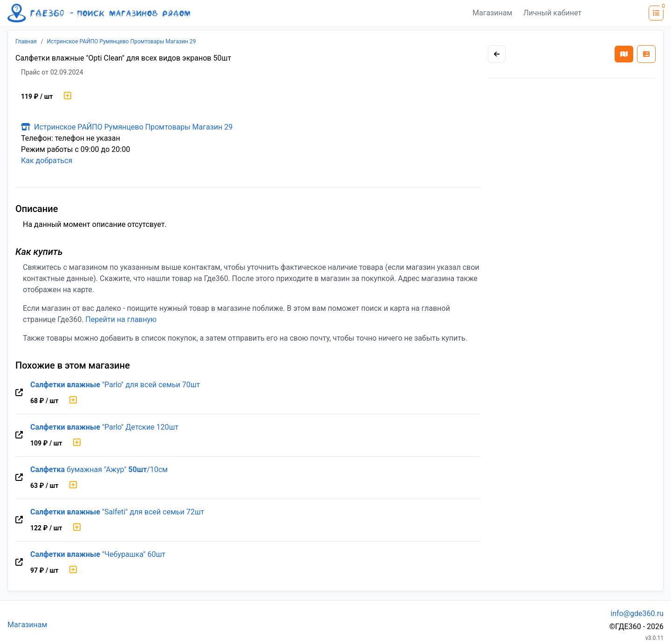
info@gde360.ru (637, 613)
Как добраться (47, 161)
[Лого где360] (99, 13)
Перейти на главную (121, 319)
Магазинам (492, 13)
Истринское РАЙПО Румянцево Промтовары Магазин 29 (122, 41)
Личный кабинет (552, 13)
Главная (26, 41)
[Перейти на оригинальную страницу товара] (19, 393)
